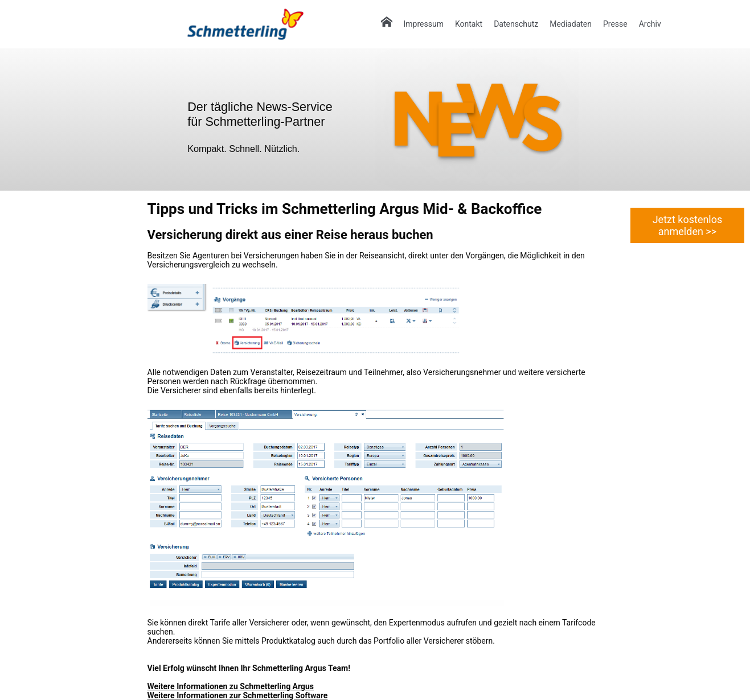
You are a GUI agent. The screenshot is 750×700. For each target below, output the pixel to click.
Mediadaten (571, 24)
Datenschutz (516, 24)
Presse (615, 24)
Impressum (424, 24)
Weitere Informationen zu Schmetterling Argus (231, 686)
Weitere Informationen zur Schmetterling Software (238, 695)
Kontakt (469, 24)
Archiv (650, 24)
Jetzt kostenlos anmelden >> (688, 225)
